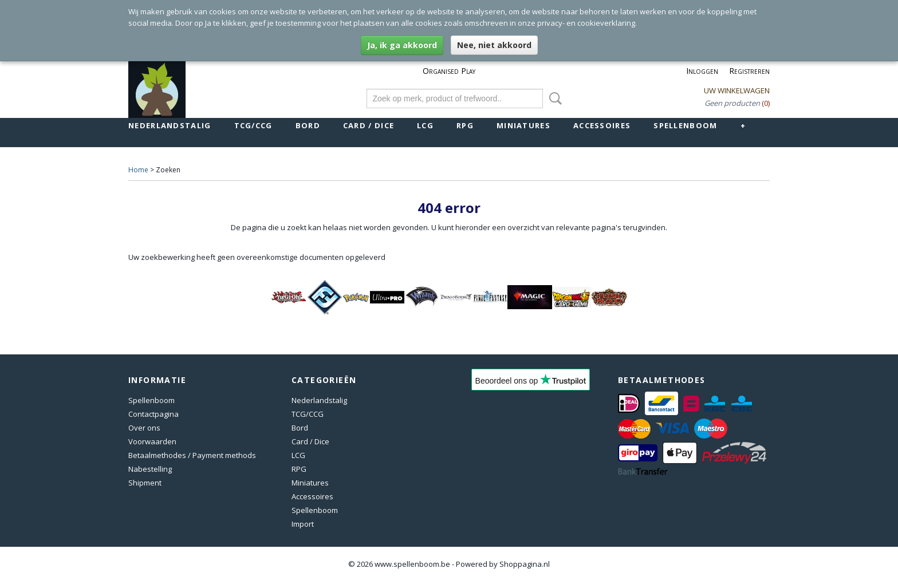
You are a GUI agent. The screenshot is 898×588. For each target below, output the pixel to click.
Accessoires (602, 125)
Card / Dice (369, 125)
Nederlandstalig (170, 125)
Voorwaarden (152, 441)
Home (138, 170)
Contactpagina (153, 414)
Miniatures (523, 125)
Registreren (749, 71)
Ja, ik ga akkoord (402, 45)
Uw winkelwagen (737, 90)
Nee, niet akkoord (494, 45)
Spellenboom (685, 125)
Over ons (144, 428)
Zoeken (553, 98)
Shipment (145, 483)
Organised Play (449, 71)
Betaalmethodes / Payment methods (192, 455)
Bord (308, 125)
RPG (465, 125)
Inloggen (702, 71)
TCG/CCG (253, 125)
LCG (425, 125)
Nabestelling (150, 469)
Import (303, 524)
